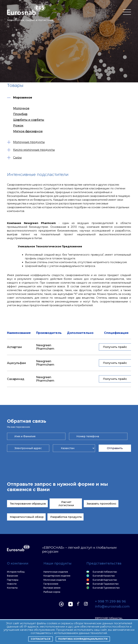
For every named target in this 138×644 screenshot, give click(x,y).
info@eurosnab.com (112, 607)
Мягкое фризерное (28, 131)
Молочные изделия (55, 580)
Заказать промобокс (102, 504)
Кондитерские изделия (57, 576)
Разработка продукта (66, 517)
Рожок (18, 126)
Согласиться (41, 639)
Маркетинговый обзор (27, 517)
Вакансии (12, 576)
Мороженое (20, 98)
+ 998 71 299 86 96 (110, 602)
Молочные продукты (26, 142)
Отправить (115, 448)
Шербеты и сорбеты (29, 120)
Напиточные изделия (56, 572)
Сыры (14, 157)
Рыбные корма (52, 592)
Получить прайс (115, 347)
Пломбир (20, 114)
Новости (12, 584)
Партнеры (13, 580)
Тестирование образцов (28, 504)
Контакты (12, 588)
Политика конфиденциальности (83, 639)
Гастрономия (51, 584)
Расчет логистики (66, 504)
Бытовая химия (52, 588)
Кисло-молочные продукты (31, 150)
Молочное (21, 108)
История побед (16, 572)
